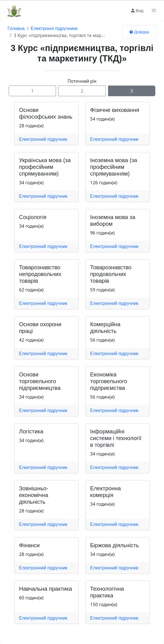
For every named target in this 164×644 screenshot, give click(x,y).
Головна (16, 28)
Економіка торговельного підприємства (109, 381)
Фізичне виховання (115, 110)
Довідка (139, 32)
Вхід (137, 11)
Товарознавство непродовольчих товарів (40, 274)
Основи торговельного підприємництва (40, 381)
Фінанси (29, 545)
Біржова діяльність (114, 545)
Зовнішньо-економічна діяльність (34, 495)
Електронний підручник (43, 139)
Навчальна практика (45, 589)
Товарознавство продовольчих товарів (111, 274)
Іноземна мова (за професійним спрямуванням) (114, 167)
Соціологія (33, 217)
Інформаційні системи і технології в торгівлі (116, 438)
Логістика (31, 431)
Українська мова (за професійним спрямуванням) (45, 167)
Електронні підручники (54, 28)
